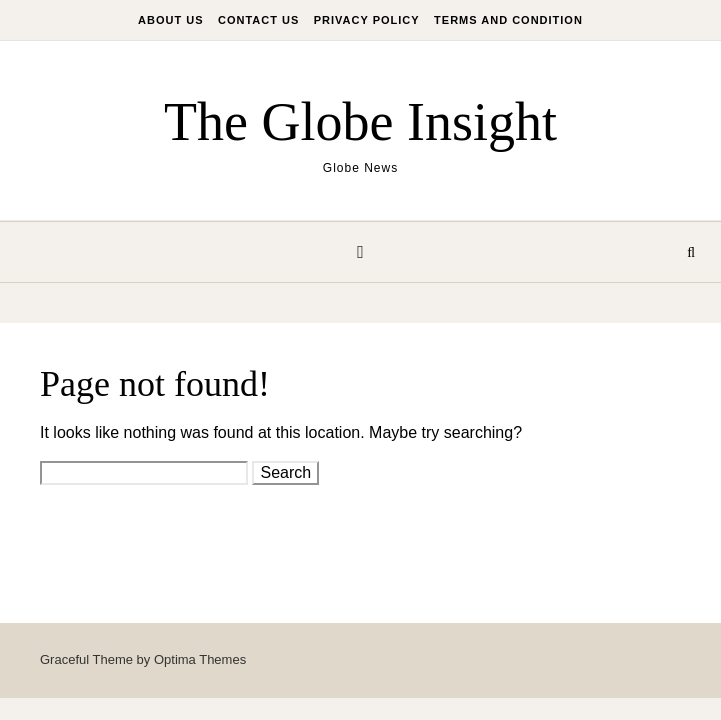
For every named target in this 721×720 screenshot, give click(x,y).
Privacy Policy (367, 20)
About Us (170, 20)
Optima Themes (200, 659)
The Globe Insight (360, 122)
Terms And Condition (508, 20)
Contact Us (258, 20)
